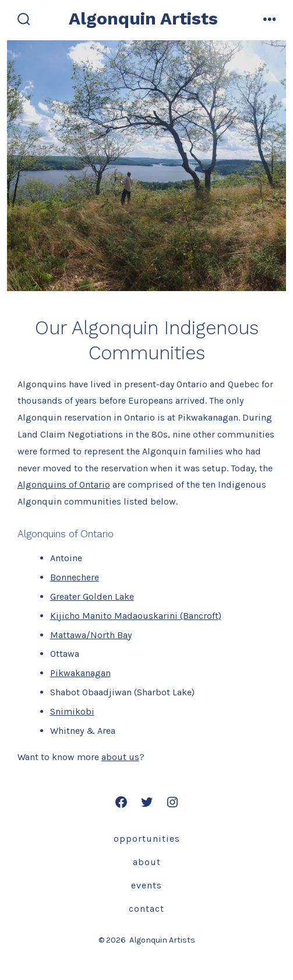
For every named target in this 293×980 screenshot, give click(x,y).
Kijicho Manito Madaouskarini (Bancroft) (136, 616)
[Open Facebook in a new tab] (121, 802)
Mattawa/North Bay (91, 635)
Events (146, 885)
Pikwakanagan (80, 673)
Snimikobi (72, 711)
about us (120, 757)
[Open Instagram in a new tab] (172, 802)
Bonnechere (75, 577)
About (147, 862)
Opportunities (147, 839)
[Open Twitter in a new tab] (147, 802)
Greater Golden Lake (92, 596)
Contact (146, 909)
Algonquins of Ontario (64, 484)
